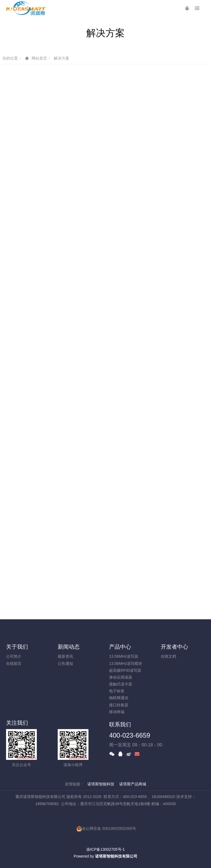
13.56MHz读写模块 (126, 663)
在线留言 (14, 663)
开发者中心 (174, 647)
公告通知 (65, 663)
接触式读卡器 (121, 684)
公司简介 (14, 656)
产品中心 (120, 647)
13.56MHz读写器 (124, 656)
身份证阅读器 (121, 677)
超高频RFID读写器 (125, 670)
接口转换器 (119, 705)
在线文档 (168, 656)
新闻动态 (69, 647)
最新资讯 (65, 656)
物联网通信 (119, 698)
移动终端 (117, 712)
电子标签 (117, 691)
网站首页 (39, 58)
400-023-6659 (130, 735)
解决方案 (62, 58)
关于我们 (17, 647)
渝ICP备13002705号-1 (105, 849)
